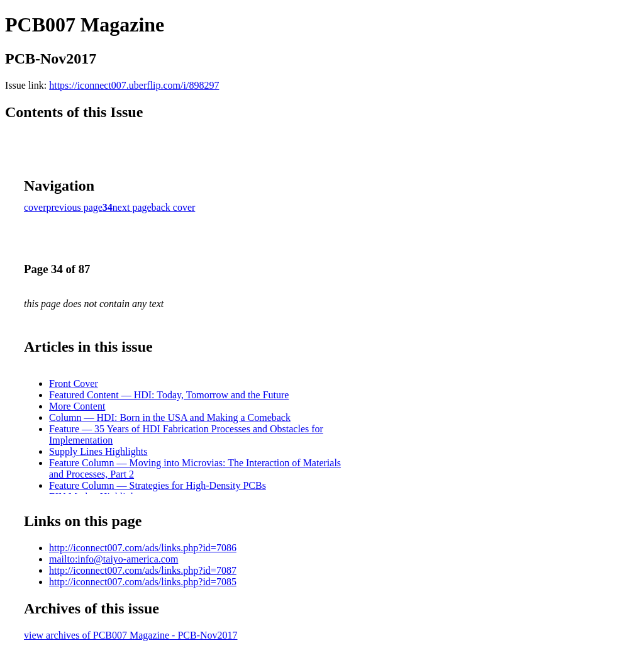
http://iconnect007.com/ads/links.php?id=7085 (143, 582)
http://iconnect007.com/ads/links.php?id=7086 (143, 548)
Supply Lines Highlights (98, 451)
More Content (77, 406)
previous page (75, 207)
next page (132, 207)
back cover (174, 207)
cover (35, 207)
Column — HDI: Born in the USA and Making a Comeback (170, 417)
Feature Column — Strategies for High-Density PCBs (158, 485)
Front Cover (74, 383)
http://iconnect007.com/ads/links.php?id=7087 (143, 570)
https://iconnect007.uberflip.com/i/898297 (134, 85)
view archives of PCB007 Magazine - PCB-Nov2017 (131, 635)
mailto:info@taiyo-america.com (114, 559)
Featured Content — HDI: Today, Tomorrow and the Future (169, 395)
